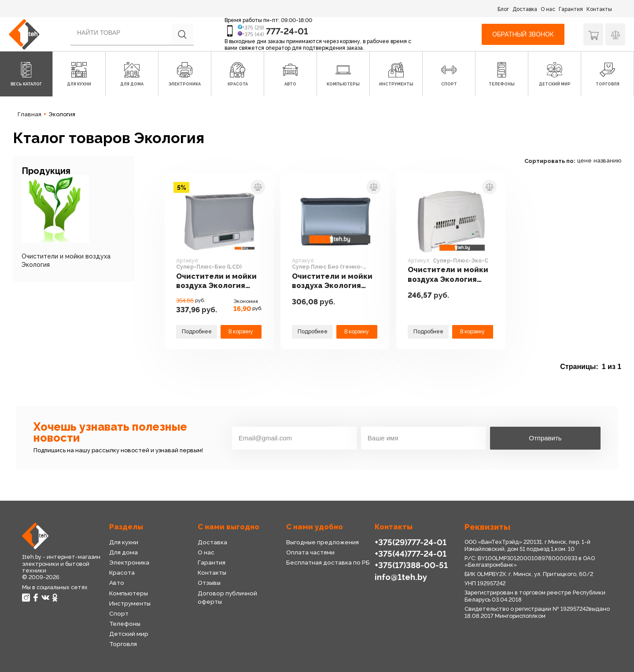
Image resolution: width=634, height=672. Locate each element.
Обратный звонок (523, 34)
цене (584, 161)
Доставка (525, 9)
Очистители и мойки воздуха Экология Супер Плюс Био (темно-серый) (332, 281)
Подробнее (197, 332)
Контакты (599, 9)
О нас (548, 9)
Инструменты (130, 603)
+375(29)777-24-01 (411, 542)
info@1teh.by (401, 577)
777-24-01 (287, 31)
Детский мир (129, 634)
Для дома (123, 552)
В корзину (241, 332)
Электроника (129, 562)
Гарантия (571, 9)
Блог (503, 9)
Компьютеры (129, 593)
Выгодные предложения (323, 542)
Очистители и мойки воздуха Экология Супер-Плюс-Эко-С (448, 275)
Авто (117, 583)
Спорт (119, 613)
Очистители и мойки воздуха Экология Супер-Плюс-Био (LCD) (216, 281)
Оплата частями (310, 552)
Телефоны (125, 624)
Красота (122, 572)
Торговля (123, 644)
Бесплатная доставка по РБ (328, 562)
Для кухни (124, 542)
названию (607, 161)
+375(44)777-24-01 (411, 554)
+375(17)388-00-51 (411, 565)
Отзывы (209, 583)
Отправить (545, 438)
